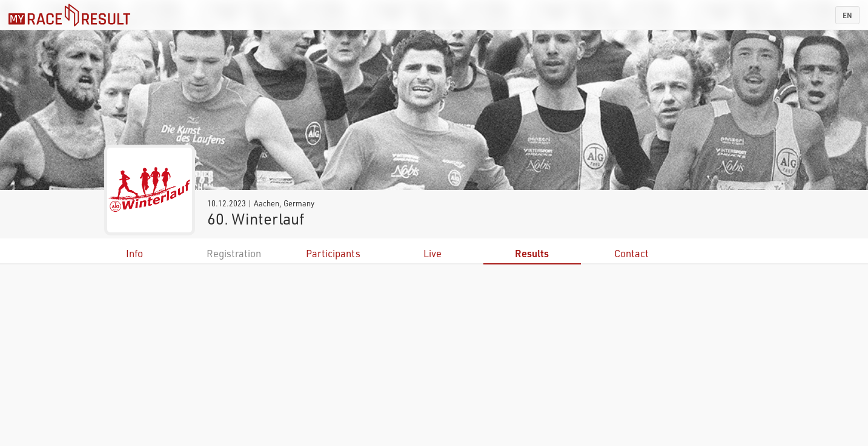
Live (432, 253)
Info (134, 253)
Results (532, 253)
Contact (631, 253)
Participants (333, 253)
